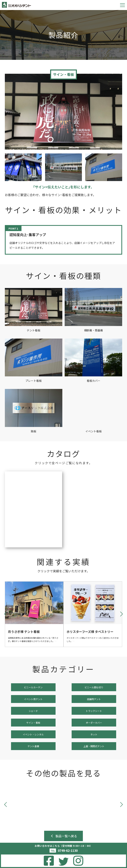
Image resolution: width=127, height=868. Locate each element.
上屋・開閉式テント (94, 746)
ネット (94, 734)
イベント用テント (33, 699)
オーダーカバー (94, 723)
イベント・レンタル (33, 734)
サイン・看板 (33, 723)
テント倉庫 (33, 746)
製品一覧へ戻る (66, 836)
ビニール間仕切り (94, 687)
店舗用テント (94, 699)
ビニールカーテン (33, 687)
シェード (33, 711)
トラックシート (94, 711)
